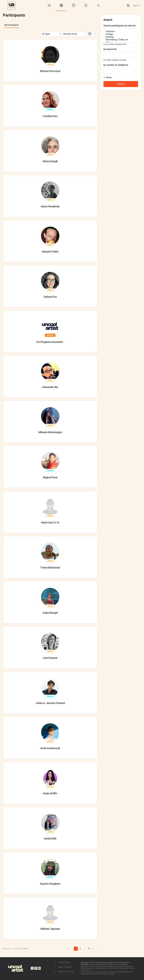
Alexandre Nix (50, 387)
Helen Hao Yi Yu (50, 523)
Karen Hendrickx (50, 206)
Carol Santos (50, 658)
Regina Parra (50, 477)
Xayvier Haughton (50, 884)
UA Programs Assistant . (50, 342)
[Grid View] (90, 34)
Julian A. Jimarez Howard (50, 703)
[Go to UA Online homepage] (11, 5)
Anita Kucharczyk (50, 748)
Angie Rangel (50, 613)
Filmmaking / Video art (121, 40)
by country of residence (116, 65)
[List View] (95, 34)
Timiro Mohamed (50, 568)
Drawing (121, 37)
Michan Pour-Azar (50, 71)
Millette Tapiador (50, 929)
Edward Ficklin (50, 252)
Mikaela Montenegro (50, 432)
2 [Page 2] (80, 949)
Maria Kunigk (50, 161)
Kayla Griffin (50, 793)
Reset (109, 77)
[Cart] (128, 6)
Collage (121, 34)
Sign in (136, 6)
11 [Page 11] (89, 949)
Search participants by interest (119, 26)
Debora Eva (50, 297)
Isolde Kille (50, 838)
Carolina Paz (50, 116)
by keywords (110, 49)
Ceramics (121, 31)
